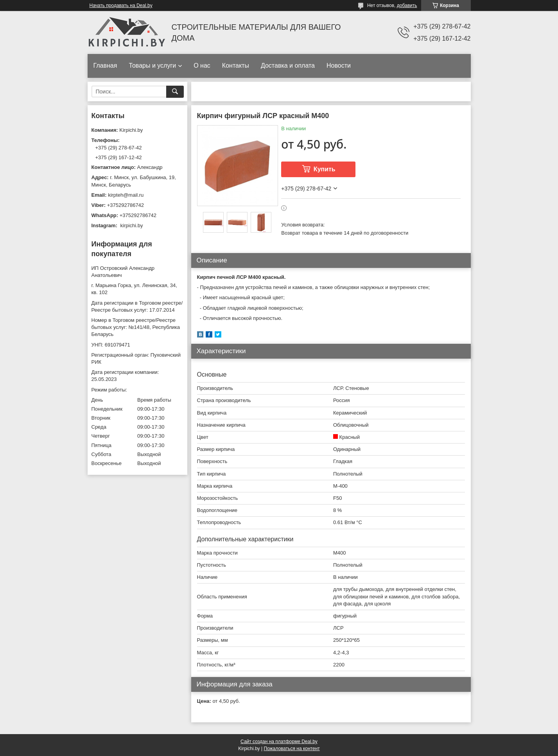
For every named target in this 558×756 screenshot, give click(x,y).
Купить (325, 169)
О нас (202, 66)
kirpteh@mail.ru (126, 195)
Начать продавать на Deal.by (121, 5)
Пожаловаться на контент (292, 749)
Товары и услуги (152, 66)
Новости (339, 66)
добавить (407, 5)
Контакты (236, 66)
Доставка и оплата (288, 66)
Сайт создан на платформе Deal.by (279, 742)
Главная (105, 66)
